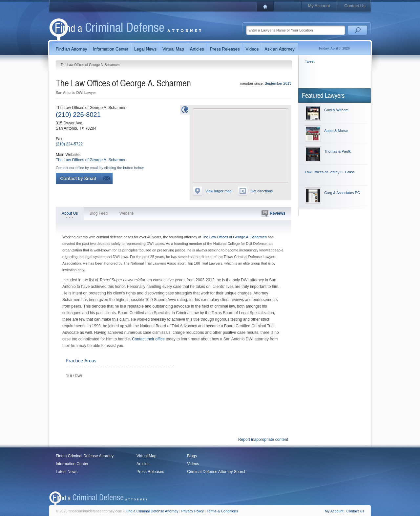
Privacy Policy (193, 511)
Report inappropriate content (263, 440)
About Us (70, 213)
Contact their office (148, 339)
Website (126, 213)
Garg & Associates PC (342, 193)
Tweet (310, 61)
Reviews (273, 214)
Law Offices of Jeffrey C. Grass (330, 172)
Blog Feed (99, 213)
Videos (193, 464)
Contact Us (355, 6)
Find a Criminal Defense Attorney (85, 456)
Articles (143, 464)
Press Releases (150, 472)
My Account (319, 6)
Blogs (192, 456)
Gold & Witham (336, 110)
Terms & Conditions (222, 511)
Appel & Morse (336, 131)
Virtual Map (146, 456)
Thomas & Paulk (337, 151)
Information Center (72, 464)
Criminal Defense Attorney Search (217, 472)
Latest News (67, 472)
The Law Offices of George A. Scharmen (91, 160)
